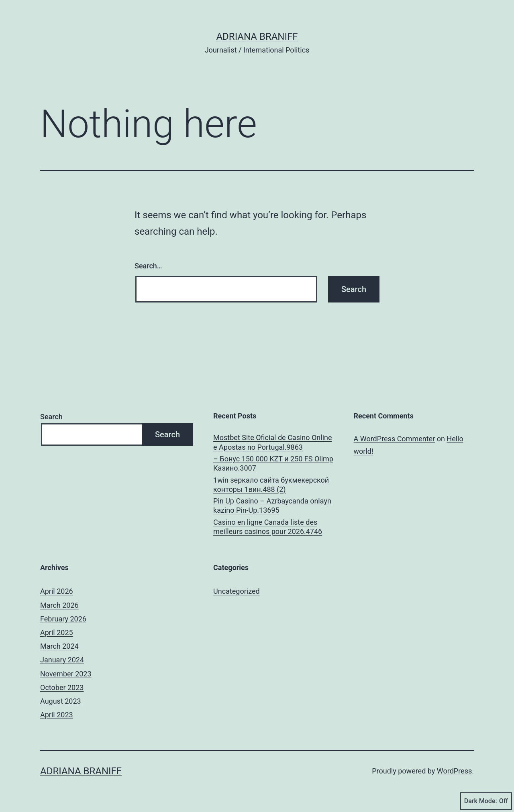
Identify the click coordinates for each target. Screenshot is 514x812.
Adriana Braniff (257, 37)
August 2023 (61, 701)
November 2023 (66, 674)
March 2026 (59, 605)
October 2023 (62, 687)
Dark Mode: (486, 801)
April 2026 (57, 591)
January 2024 (62, 660)
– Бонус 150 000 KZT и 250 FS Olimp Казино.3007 (273, 463)
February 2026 (63, 619)
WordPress (454, 771)
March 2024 (59, 646)
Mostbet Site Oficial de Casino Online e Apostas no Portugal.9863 (273, 442)
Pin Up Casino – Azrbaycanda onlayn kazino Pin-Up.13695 (272, 505)
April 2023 (57, 715)
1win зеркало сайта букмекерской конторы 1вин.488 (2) (271, 485)
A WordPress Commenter (395, 439)
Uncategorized (237, 591)
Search (51, 417)
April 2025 (57, 632)
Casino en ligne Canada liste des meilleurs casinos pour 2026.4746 (268, 527)
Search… (148, 266)
